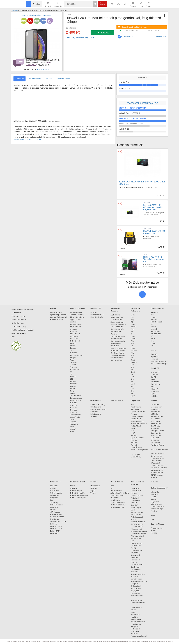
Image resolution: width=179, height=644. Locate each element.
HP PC (153, 379)
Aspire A (73, 429)
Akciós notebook (76, 312)
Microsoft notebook (77, 317)
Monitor (154, 401)
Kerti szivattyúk (136, 569)
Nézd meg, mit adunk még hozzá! (81, 37)
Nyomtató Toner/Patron (159, 468)
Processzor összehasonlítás (142, 103)
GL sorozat (74, 339)
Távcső (153, 497)
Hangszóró (155, 354)
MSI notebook (75, 334)
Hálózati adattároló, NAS (79, 495)
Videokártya (54, 495)
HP (152, 324)
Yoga (72, 360)
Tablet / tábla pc (157, 308)
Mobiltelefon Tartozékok (139, 424)
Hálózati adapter (76, 491)
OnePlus (134, 363)
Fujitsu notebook (76, 327)
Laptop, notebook (78, 308)
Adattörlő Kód (16, 313)
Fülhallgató (155, 359)
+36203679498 (43, 69)
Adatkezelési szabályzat (20, 327)
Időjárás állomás (156, 504)
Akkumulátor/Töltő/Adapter (120, 493)
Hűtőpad (134, 443)
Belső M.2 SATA (56, 526)
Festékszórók (135, 629)
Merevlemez (55, 491)
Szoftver (94, 482)
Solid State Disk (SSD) (58, 522)
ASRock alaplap (56, 514)
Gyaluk (136, 610)
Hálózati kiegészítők (77, 493)
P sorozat (74, 408)
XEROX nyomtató (157, 475)
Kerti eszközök (136, 546)
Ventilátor (154, 511)
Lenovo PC (155, 375)
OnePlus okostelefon (118, 341)
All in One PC (155, 372)
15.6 (132, 431)
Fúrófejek (135, 493)
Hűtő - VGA (54, 507)
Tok (132, 322)
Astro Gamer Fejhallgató (159, 364)
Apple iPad (155, 312)
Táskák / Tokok (136, 426)
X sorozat (74, 405)
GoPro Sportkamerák (118, 505)
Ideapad (73, 358)
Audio (153, 350)
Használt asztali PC (97, 315)
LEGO (153, 520)
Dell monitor (155, 405)
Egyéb (133, 324)
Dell (152, 346)
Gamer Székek (136, 419)
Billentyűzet (135, 409)
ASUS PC (154, 389)
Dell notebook (75, 341)
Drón (112, 486)
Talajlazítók (135, 553)
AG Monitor (155, 428)
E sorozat (74, 331)
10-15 (133, 428)
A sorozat (74, 329)
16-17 (133, 433)
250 (72, 379)
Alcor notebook (76, 324)
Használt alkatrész (97, 317)
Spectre (73, 386)
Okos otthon (96, 401)
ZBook (73, 393)
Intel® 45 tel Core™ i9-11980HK (132, 108)
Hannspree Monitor (157, 431)
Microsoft (154, 329)
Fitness (153, 531)
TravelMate (75, 424)
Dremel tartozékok (138, 512)
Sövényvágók (137, 555)
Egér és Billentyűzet (138, 412)
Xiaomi (133, 339)
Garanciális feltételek (19, 333)
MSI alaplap (54, 519)
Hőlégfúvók (135, 627)
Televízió (154, 482)
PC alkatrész (55, 482)
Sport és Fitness (157, 524)
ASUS (153, 339)
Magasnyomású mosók (139, 636)
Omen (73, 389)
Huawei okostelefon (117, 329)
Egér (132, 405)
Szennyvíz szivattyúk (138, 574)
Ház (52, 500)
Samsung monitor (157, 416)
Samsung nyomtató (158, 454)
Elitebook (74, 384)
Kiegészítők (135, 401)
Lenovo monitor (156, 407)
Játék (153, 516)
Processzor (54, 486)
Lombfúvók (135, 558)
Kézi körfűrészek (138, 608)
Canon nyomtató (157, 461)
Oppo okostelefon (117, 360)
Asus (152, 315)
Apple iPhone (115, 315)
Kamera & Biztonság (98, 405)
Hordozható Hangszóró (159, 361)
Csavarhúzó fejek (138, 496)
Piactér (53, 308)
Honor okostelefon (117, 339)
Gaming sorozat (76, 400)
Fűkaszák (134, 562)
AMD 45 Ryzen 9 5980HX (129, 113)
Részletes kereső (103, 4)
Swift (72, 427)
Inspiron (73, 343)
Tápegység (54, 503)
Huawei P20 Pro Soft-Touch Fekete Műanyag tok (154, 259)
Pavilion (73, 377)
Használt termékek (57, 320)
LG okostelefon (116, 332)
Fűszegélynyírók (137, 550)
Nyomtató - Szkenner (159, 449)
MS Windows (95, 486)
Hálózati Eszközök (78, 482)
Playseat (134, 445)
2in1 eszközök (156, 334)
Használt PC (155, 382)
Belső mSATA (55, 531)
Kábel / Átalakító (137, 447)
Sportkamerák (115, 500)
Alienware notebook (77, 315)
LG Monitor (155, 414)
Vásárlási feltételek (18, 316)
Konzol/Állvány (136, 457)
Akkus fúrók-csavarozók (139, 581)
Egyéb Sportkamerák (118, 503)
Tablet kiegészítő (157, 322)
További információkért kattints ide (27, 140)
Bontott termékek (56, 312)
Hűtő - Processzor (57, 505)
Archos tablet (155, 331)
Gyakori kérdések (18, 323)
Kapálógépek (135, 567)
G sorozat (74, 353)
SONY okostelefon (117, 327)
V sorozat (74, 367)
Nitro (72, 431)
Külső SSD (54, 533)
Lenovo (153, 317)
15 (71, 372)
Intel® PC (154, 396)
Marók (135, 612)
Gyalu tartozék (136, 538)
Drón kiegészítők (116, 491)
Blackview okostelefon (118, 348)
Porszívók (134, 634)
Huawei (133, 327)
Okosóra (113, 334)
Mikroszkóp (155, 492)
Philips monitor (156, 424)
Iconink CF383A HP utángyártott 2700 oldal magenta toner (153, 207)
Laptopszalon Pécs (131, 31)
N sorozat (74, 403)
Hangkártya (54, 498)
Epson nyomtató (156, 456)
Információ (58, 4)
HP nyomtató (155, 463)
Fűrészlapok (136, 498)
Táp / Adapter (135, 455)
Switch (73, 420)
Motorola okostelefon (118, 336)
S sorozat (74, 412)
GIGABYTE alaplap (58, 517)
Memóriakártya (136, 407)
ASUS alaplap (56, 512)
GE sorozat (75, 336)
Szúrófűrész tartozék (138, 522)
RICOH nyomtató (157, 470)
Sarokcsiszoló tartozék (139, 534)
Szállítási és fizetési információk (23, 330)
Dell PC (153, 377)
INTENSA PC (155, 391)
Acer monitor (155, 412)
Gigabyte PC (155, 384)
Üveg (132, 320)
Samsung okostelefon (118, 324)
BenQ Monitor (156, 426)
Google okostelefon (117, 353)
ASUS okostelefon (117, 320)
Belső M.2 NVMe (57, 529)
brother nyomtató (157, 473)
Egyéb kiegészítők (137, 438)
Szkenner (154, 477)
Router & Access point (78, 498)
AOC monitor (155, 421)
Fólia (132, 317)
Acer (152, 341)
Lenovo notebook (76, 355)
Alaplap (53, 510)
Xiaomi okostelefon (117, 322)
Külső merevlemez (137, 421)
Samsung (134, 351)
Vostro (73, 346)
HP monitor (155, 409)
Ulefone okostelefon (118, 351)
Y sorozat (74, 365)
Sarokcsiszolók (137, 588)
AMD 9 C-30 (124, 129)
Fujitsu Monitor (156, 436)
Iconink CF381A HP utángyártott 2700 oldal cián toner (142, 183)
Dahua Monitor (156, 433)
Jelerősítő (74, 488)
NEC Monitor (155, 443)
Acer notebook (75, 415)
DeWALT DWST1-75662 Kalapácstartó (154, 232)
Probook (73, 381)
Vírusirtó (93, 493)
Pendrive (134, 414)
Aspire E (73, 422)
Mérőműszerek (136, 619)
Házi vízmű (135, 572)
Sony (132, 386)
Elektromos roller (157, 528)
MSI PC (153, 387)
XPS (72, 350)
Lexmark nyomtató (157, 458)
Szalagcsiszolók (136, 600)
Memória (53, 488)
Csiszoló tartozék (137, 527)
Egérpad (134, 440)
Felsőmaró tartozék (137, 536)
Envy (72, 391)
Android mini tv (117, 401)
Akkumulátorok (137, 491)
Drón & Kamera (117, 482)
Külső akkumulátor (137, 416)
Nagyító (153, 499)
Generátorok (135, 631)
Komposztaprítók (137, 565)
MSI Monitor (155, 440)
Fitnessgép (155, 533)
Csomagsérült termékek (59, 317)
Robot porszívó (96, 407)
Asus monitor (155, 419)
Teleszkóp (154, 494)
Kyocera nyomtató (157, 466)
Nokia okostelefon (117, 317)
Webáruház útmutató (19, 320)
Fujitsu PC (154, 394)
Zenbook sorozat (76, 398)
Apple (133, 315)
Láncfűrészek (137, 560)
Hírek (13, 337)
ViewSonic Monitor (157, 445)
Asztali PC (155, 368)
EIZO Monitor (155, 438)
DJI (112, 488)
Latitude (73, 348)
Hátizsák (134, 436)
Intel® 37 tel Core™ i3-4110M (131, 124)
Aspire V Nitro (76, 417)
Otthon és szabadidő (159, 488)
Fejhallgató (155, 357)
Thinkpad (74, 362)
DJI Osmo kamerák (118, 507)
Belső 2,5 (54, 524)
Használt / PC (96, 308)
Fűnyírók (134, 548)
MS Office (94, 488)
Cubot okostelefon (117, 358)
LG (132, 374)
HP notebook (75, 370)
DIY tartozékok (136, 515)
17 (71, 374)
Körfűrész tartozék (137, 524)
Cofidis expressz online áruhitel (22, 309)
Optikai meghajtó (56, 493)
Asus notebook (76, 396)
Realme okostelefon (118, 355)
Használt (94, 312)
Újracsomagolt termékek (59, 315)
